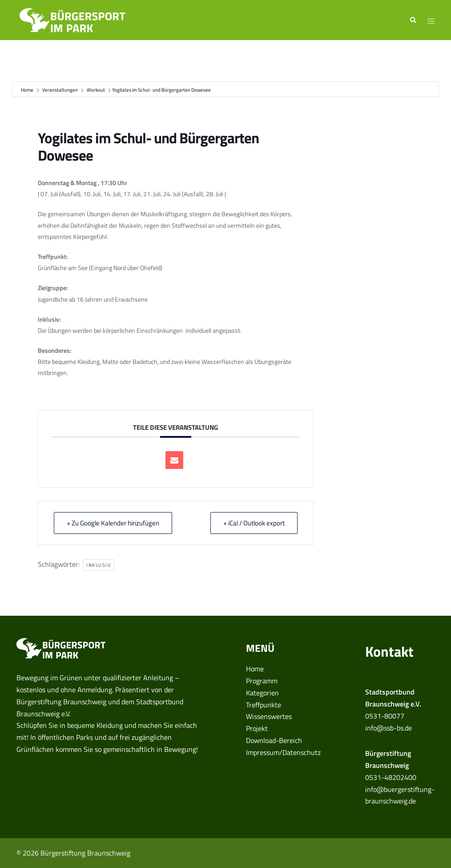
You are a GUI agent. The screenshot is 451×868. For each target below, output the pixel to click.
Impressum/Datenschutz (283, 752)
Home (28, 90)
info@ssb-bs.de (389, 728)
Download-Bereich (274, 740)
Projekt (257, 728)
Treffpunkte (264, 705)
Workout (96, 90)
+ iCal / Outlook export (254, 523)
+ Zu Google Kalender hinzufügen (113, 523)
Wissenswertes (269, 716)
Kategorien (262, 693)
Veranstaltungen (60, 90)
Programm (262, 681)
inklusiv (99, 565)
